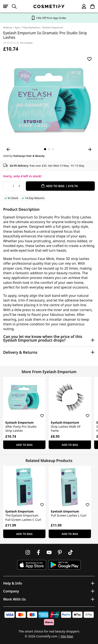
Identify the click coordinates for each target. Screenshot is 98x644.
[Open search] (16, 6)
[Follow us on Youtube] (49, 552)
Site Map (67, 636)
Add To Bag (24, 445)
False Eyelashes (31, 27)
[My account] (82, 6)
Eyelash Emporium (53, 27)
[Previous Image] (8, 149)
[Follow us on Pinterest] (60, 552)
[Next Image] (90, 149)
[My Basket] (91, 6)
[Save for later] (89, 59)
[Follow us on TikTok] (70, 552)
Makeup (8, 27)
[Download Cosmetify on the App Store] (32, 565)
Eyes (18, 27)
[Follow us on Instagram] (28, 552)
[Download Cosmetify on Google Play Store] (64, 565)
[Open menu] (7, 6)
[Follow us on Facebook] (38, 552)
